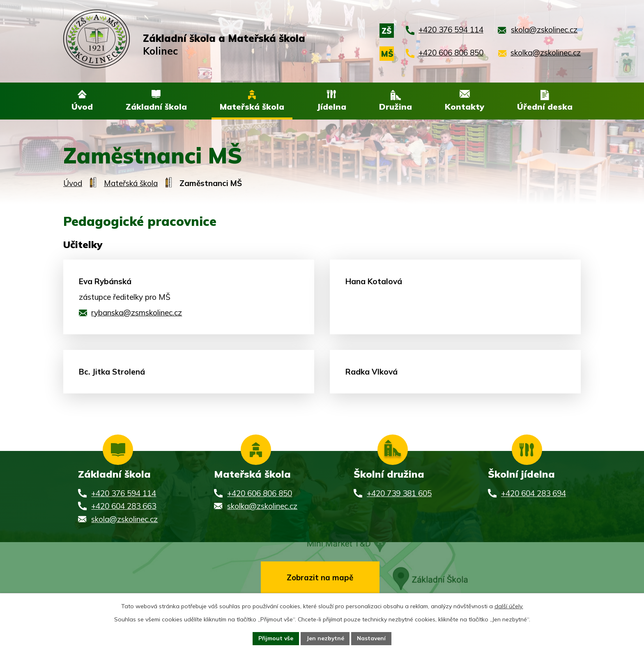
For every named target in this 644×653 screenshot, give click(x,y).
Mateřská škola (131, 184)
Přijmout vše (275, 638)
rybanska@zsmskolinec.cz (137, 313)
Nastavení (372, 638)
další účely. (509, 606)
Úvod (73, 184)
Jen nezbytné (325, 638)
